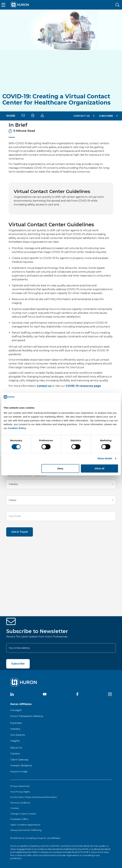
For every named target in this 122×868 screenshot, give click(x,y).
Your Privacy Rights (20, 792)
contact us (44, 386)
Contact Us (82, 116)
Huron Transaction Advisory (27, 716)
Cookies (15, 808)
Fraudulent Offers (19, 819)
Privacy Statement (20, 786)
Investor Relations (21, 765)
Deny (60, 468)
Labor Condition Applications (25, 825)
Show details (105, 459)
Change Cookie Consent (23, 814)
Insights (15, 741)
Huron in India (19, 772)
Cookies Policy (17, 428)
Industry (15, 729)
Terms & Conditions (20, 803)
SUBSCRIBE (106, 116)
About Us (16, 748)
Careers (15, 754)
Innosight (16, 710)
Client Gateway (19, 760)
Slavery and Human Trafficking (26, 830)
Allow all (99, 468)
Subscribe (18, 664)
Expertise (16, 723)
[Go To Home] (20, 5)
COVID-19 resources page (83, 386)
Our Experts (18, 735)
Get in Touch (20, 532)
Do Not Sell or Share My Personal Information (34, 797)
